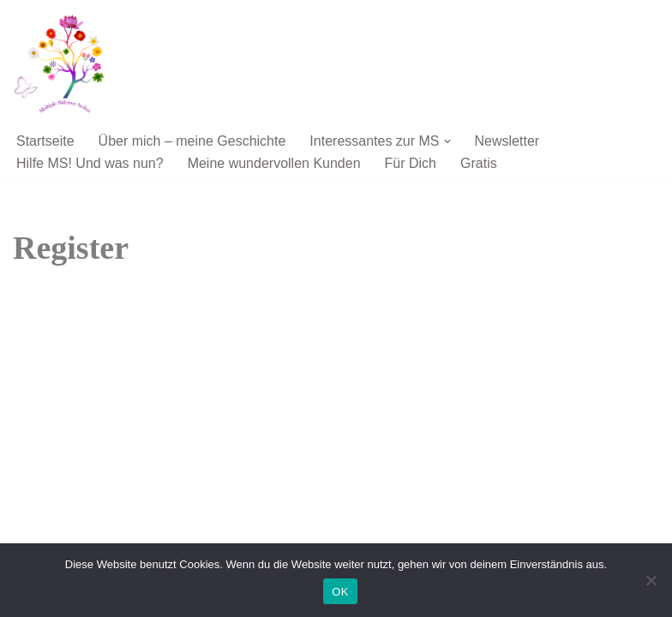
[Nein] (651, 580)
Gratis (479, 163)
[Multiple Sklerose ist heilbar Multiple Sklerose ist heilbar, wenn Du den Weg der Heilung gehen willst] (64, 63)
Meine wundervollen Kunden (274, 163)
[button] (447, 141)
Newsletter (507, 141)
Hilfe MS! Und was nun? (90, 163)
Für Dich (411, 163)
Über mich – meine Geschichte (192, 141)
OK (340, 592)
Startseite (45, 141)
